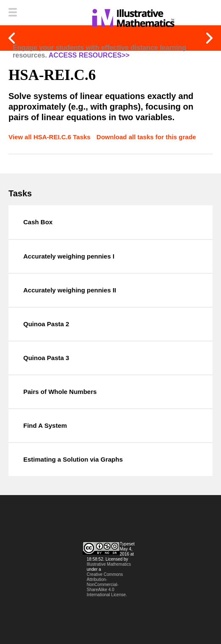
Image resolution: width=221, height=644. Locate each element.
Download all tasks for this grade (146, 137)
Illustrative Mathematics (109, 564)
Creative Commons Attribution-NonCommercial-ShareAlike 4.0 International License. (107, 585)
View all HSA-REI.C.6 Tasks (50, 137)
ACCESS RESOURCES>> (89, 55)
